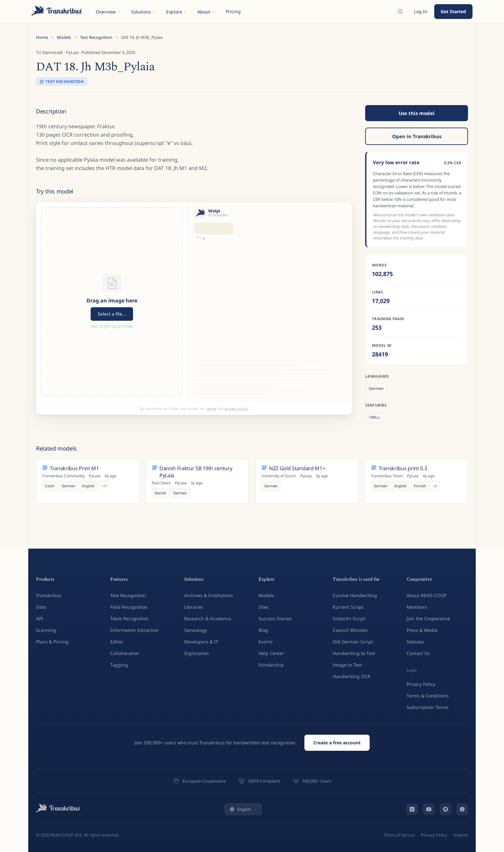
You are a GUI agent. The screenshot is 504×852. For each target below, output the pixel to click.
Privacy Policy (421, 684)
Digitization (197, 653)
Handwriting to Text (354, 653)
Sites (41, 607)
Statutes (415, 642)
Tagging (119, 665)
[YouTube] (429, 809)
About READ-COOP (427, 595)
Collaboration (125, 653)
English (243, 809)
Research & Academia (208, 619)
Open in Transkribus (417, 136)
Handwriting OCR (351, 676)
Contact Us (418, 653)
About (206, 12)
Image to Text (347, 665)
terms (212, 408)
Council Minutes (350, 630)
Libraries (194, 607)
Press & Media (422, 630)
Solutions (144, 12)
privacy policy (236, 408)
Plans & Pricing (52, 642)
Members (417, 607)
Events (265, 642)
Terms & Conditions (428, 696)
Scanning (46, 630)
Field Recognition (129, 607)
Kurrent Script (348, 607)
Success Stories (275, 619)
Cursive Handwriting (355, 595)
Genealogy (196, 630)
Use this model (417, 113)
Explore (177, 12)
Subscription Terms (428, 707)
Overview (108, 12)
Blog (263, 630)
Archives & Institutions (209, 595)
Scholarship (271, 665)
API (40, 619)
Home (42, 37)
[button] (112, 302)
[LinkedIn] (412, 809)
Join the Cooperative (428, 619)
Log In (421, 11)
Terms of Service (399, 835)
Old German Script (353, 642)
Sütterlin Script (349, 619)
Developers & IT (201, 642)
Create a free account (337, 743)
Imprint (461, 835)
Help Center (271, 653)
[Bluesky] (446, 809)
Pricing (233, 11)
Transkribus (49, 595)
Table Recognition (130, 619)
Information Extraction (135, 630)
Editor (117, 642)
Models (64, 37)
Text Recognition (96, 37)
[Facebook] (462, 809)
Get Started (453, 11)
